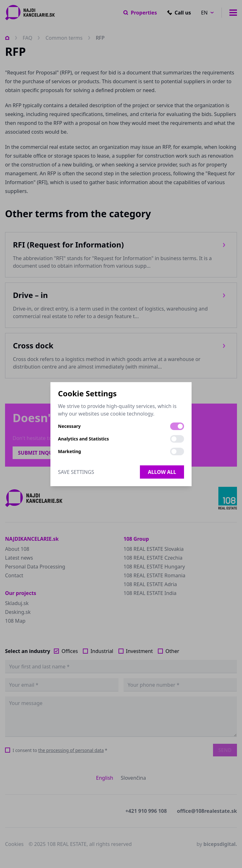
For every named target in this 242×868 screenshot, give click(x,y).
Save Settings (76, 472)
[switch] (177, 426)
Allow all (162, 472)
